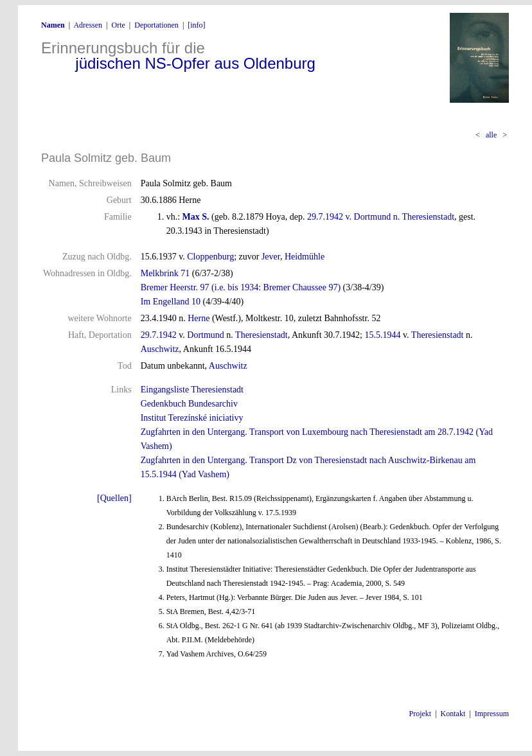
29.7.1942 (159, 335)
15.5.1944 (383, 335)
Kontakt (453, 714)
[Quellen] (114, 498)
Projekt (421, 714)
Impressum (492, 714)
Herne (199, 318)
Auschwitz (160, 349)
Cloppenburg (210, 257)
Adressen (88, 25)
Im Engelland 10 (171, 302)
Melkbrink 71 (165, 273)
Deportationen (156, 25)
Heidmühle (305, 257)
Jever (271, 257)
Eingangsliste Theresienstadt (192, 390)
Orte (118, 25)
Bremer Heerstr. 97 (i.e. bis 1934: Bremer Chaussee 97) (241, 287)
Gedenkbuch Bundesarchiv (189, 404)
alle (491, 135)
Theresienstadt (262, 335)
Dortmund (206, 335)
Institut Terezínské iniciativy (192, 418)
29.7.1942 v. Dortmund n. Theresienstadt (381, 217)
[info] (196, 25)
